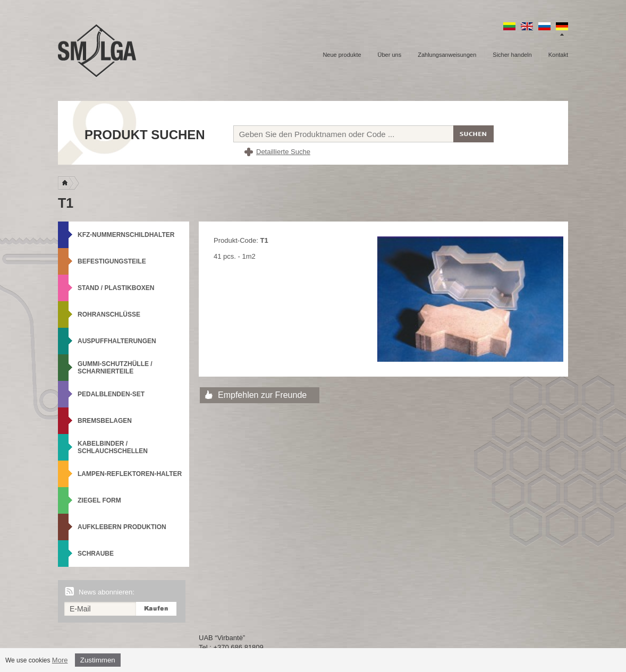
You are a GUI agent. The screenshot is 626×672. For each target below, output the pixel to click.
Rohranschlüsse (109, 314)
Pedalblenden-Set (111, 394)
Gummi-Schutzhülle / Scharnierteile (115, 368)
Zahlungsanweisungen (447, 55)
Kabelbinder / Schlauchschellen (113, 447)
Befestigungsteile (112, 261)
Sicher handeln (512, 55)
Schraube (96, 554)
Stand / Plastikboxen (116, 288)
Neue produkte (342, 55)
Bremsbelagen (105, 421)
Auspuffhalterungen (117, 341)
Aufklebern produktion (122, 527)
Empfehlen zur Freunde (262, 395)
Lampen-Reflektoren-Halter (130, 474)
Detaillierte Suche (283, 152)
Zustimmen (98, 660)
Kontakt (558, 55)
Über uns (390, 55)
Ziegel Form (99, 500)
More (60, 660)
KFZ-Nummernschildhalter (126, 235)
